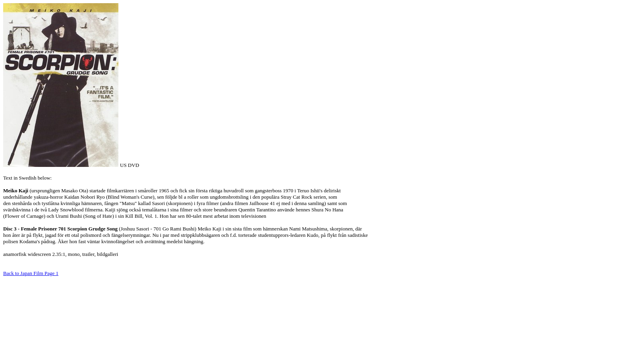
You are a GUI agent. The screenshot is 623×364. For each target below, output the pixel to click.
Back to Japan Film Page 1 (31, 273)
